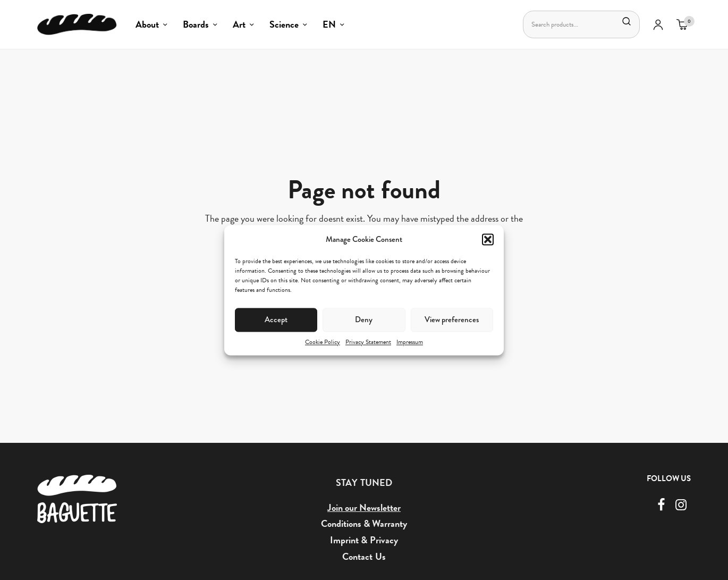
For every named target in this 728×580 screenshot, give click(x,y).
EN (329, 24)
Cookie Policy (323, 342)
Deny (364, 320)
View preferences (452, 320)
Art (239, 24)
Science (284, 24)
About (147, 24)
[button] (488, 239)
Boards (196, 24)
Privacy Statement (368, 342)
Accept (276, 320)
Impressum (410, 342)
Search (627, 21)
